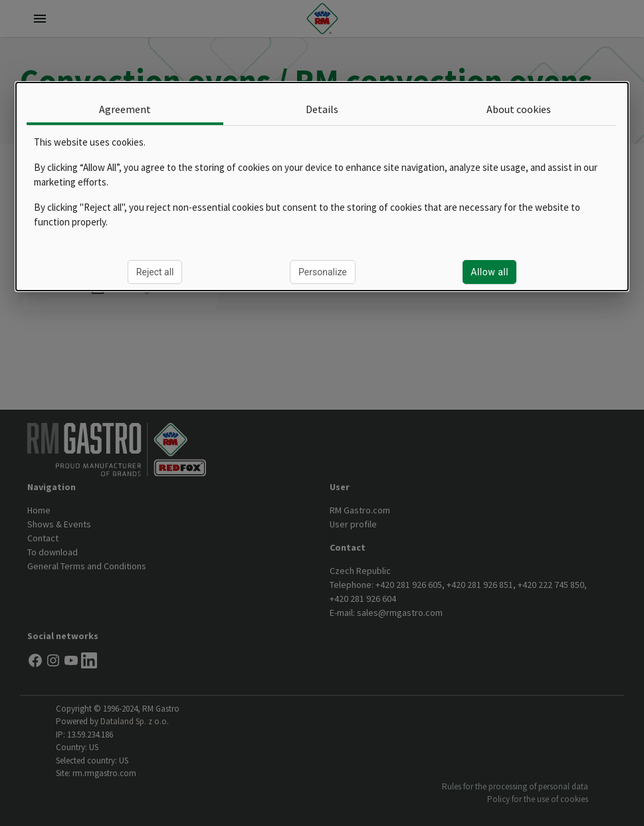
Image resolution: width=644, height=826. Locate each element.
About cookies (519, 109)
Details (322, 109)
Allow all (489, 272)
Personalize (323, 272)
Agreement (125, 109)
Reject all (155, 272)
